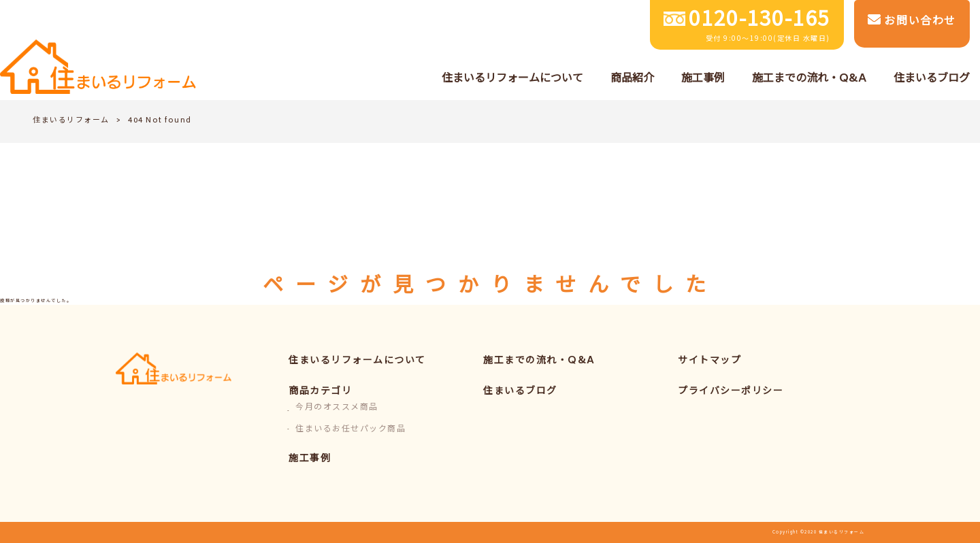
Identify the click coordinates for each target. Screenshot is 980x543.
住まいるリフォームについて (357, 361)
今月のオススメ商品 (337, 408)
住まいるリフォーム (71, 121)
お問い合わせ (912, 22)
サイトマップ (709, 361)
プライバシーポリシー (731, 392)
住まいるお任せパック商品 (350, 430)
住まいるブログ (520, 392)
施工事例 (310, 459)
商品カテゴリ (320, 392)
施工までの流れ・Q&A (539, 361)
